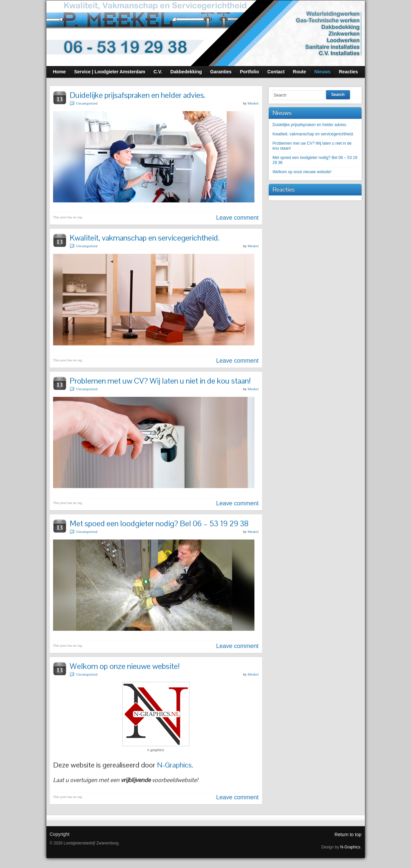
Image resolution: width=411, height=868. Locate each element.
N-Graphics (174, 765)
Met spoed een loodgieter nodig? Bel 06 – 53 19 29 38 (159, 523)
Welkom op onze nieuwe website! (125, 666)
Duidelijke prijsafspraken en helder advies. (137, 95)
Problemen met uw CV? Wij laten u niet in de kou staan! (160, 381)
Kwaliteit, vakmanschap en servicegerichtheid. (144, 238)
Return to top (348, 834)
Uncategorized (87, 103)
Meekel (253, 103)
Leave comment (237, 218)
